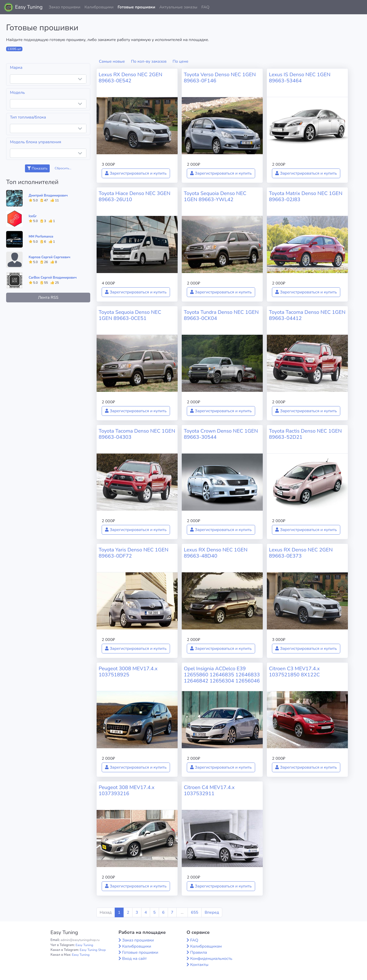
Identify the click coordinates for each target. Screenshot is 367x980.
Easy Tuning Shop (93, 950)
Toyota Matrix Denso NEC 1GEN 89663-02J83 (306, 196)
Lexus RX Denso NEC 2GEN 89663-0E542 (130, 78)
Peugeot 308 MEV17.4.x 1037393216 (127, 790)
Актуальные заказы (178, 7)
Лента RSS (48, 298)
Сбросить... (63, 168)
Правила (199, 952)
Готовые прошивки (136, 7)
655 (195, 912)
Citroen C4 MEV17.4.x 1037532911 (209, 790)
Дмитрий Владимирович (48, 196)
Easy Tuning (29, 7)
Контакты (199, 965)
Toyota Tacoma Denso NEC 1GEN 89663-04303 (137, 434)
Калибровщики (99, 7)
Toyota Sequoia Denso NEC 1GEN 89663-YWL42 (215, 196)
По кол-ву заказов (149, 61)
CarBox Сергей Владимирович (53, 278)
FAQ (205, 7)
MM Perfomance (41, 237)
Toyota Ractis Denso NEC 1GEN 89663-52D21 (305, 434)
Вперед (212, 912)
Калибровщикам (206, 946)
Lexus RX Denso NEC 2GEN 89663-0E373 (301, 553)
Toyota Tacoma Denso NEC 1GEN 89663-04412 (307, 315)
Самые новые (112, 61)
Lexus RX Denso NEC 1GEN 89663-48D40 (216, 553)
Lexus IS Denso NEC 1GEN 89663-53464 (300, 78)
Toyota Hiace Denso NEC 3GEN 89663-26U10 (134, 196)
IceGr (33, 216)
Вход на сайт (134, 959)
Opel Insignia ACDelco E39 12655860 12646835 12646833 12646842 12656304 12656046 (222, 675)
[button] (359, 7)
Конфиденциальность (211, 959)
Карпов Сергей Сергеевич (50, 257)
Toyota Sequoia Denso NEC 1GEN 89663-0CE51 (130, 315)
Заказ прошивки (65, 7)
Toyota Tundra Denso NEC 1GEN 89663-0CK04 (221, 315)
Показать (37, 168)
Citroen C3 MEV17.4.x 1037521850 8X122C (294, 672)
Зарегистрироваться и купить (136, 173)
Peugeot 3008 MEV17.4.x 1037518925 (128, 672)
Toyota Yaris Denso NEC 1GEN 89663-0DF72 (134, 553)
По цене (180, 61)
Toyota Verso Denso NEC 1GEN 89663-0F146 (220, 78)
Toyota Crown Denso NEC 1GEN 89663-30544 (221, 434)
